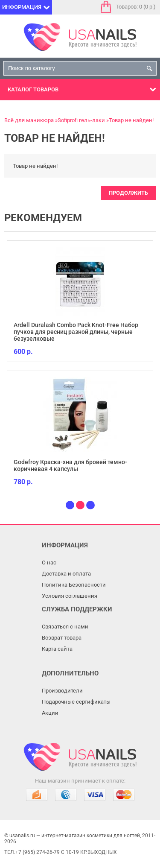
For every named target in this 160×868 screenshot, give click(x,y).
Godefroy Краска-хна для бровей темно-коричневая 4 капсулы (70, 465)
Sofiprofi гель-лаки (81, 120)
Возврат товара (62, 638)
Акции (50, 713)
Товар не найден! (131, 120)
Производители (62, 691)
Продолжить (128, 193)
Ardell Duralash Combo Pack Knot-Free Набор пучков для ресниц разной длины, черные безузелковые (76, 332)
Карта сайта (57, 649)
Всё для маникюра (29, 120)
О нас (49, 563)
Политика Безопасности (74, 585)
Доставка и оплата (66, 574)
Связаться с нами (65, 627)
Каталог (33, 89)
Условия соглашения (70, 596)
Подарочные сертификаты (76, 702)
